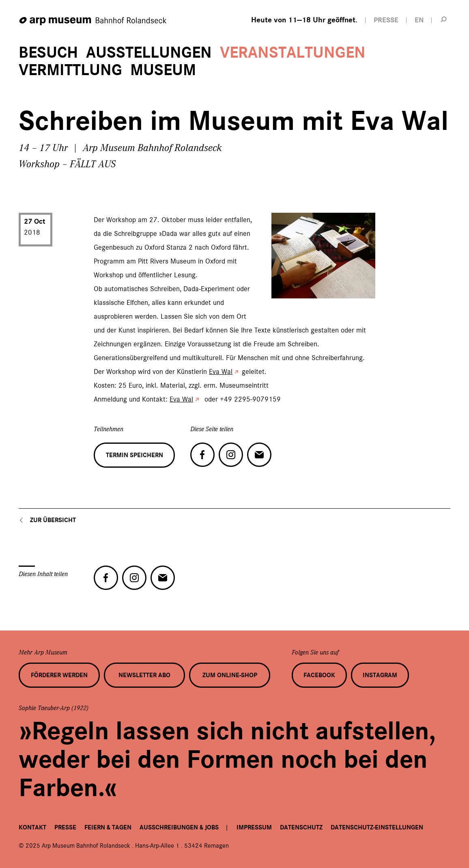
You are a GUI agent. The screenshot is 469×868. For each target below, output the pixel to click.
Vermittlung (70, 70)
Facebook (319, 675)
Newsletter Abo (144, 675)
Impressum (254, 827)
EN (419, 20)
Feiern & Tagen (108, 827)
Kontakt (32, 827)
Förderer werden (59, 675)
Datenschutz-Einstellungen (377, 827)
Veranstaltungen (293, 53)
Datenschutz (301, 827)
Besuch (48, 53)
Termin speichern (134, 455)
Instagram (380, 675)
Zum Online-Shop (230, 675)
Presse (65, 827)
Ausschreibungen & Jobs (179, 827)
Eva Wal (221, 371)
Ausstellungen (149, 53)
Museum (163, 70)
